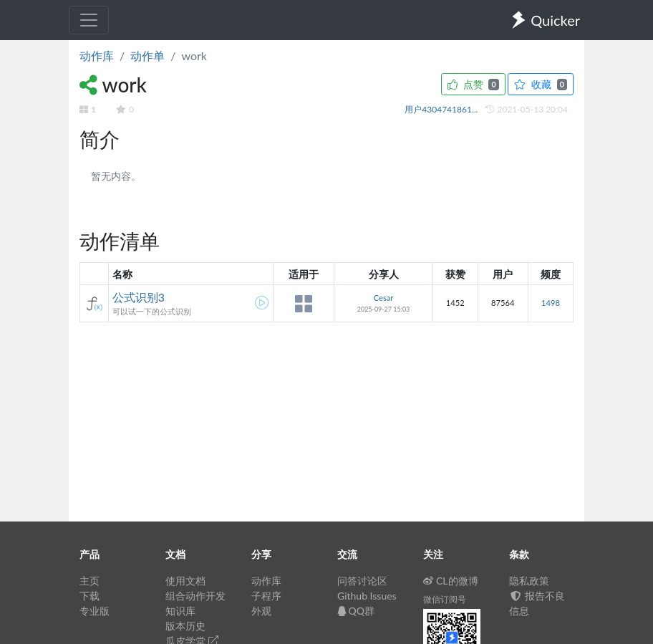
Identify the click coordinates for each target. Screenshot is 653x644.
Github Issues (367, 596)
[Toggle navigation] (89, 20)
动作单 (147, 56)
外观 (261, 611)
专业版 (95, 611)
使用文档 (185, 581)
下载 (90, 596)
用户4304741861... (442, 109)
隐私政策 (529, 581)
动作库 (97, 56)
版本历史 (185, 626)
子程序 (266, 596)
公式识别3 (139, 297)
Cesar (384, 298)
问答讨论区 (362, 581)
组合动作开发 (195, 596)
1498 (551, 303)
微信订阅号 (445, 599)
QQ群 (356, 611)
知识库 (180, 611)
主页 (90, 581)
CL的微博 (451, 581)
